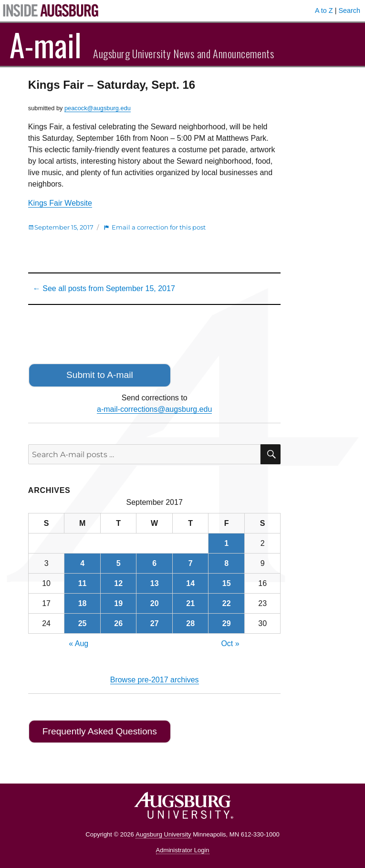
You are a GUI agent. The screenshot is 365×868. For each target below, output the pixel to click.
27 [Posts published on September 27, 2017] (155, 623)
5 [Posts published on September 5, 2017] (119, 563)
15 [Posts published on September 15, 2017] (227, 583)
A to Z (324, 10)
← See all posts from (104, 288)
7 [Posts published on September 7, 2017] (191, 563)
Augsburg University (163, 834)
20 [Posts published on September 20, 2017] (155, 603)
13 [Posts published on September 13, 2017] (155, 583)
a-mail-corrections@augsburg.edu (154, 409)
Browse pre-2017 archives (155, 680)
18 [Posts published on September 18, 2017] (83, 603)
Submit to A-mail (100, 375)
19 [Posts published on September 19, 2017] (118, 603)
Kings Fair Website (60, 203)
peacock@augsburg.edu (98, 108)
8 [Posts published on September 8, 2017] (226, 563)
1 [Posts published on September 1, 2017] (226, 543)
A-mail (46, 44)
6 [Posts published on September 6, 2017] (154, 563)
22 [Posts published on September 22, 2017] (227, 603)
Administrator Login (183, 850)
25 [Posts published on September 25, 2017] (83, 623)
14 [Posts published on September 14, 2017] (190, 583)
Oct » (230, 643)
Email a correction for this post (159, 227)
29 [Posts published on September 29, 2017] (227, 623)
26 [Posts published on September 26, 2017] (118, 623)
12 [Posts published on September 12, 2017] (118, 583)
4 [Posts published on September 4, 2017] (82, 563)
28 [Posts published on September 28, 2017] (190, 623)
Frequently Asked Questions (100, 731)
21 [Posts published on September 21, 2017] (190, 603)
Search (349, 10)
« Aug (78, 643)
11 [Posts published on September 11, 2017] (83, 583)
